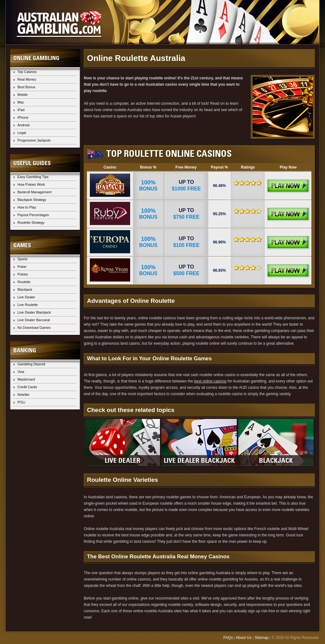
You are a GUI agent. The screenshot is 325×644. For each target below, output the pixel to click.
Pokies (23, 274)
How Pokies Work (31, 184)
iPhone (23, 117)
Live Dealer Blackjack (34, 312)
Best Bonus (26, 87)
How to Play (27, 207)
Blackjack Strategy (32, 200)
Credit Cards (27, 387)
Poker (22, 267)
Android (23, 125)
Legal (22, 133)
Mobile (23, 95)
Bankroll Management (34, 192)
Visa (21, 372)
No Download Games (34, 328)
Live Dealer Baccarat (34, 320)
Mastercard (26, 379)
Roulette (24, 282)
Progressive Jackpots (34, 140)
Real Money (27, 79)
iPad (21, 110)
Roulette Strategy (31, 222)
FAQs (228, 638)
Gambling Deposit (31, 364)
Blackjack (25, 289)
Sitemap (262, 638)
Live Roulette (28, 305)
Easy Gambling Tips (33, 177)
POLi (21, 402)
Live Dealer (26, 297)
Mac (21, 102)
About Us (244, 638)
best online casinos (210, 381)
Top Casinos (27, 72)
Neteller (23, 395)
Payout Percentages (33, 215)
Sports (23, 259)
